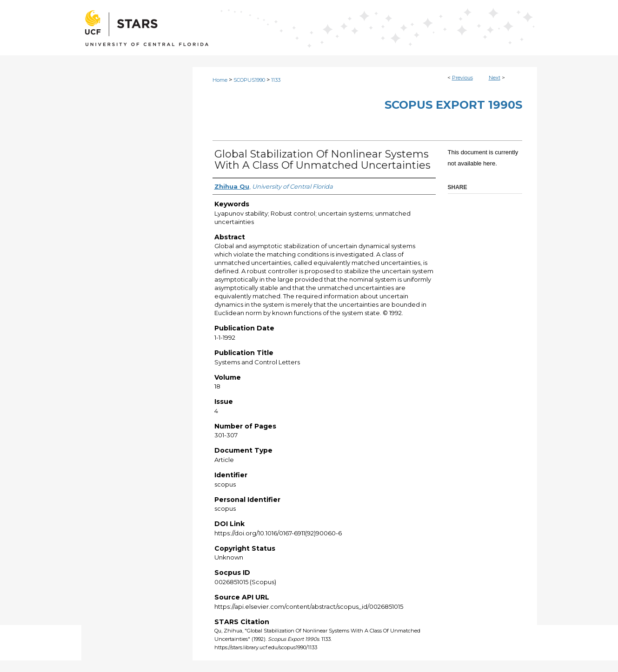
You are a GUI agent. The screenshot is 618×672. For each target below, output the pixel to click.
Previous (462, 78)
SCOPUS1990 (249, 80)
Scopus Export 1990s (453, 105)
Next (495, 78)
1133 (276, 80)
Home (220, 80)
